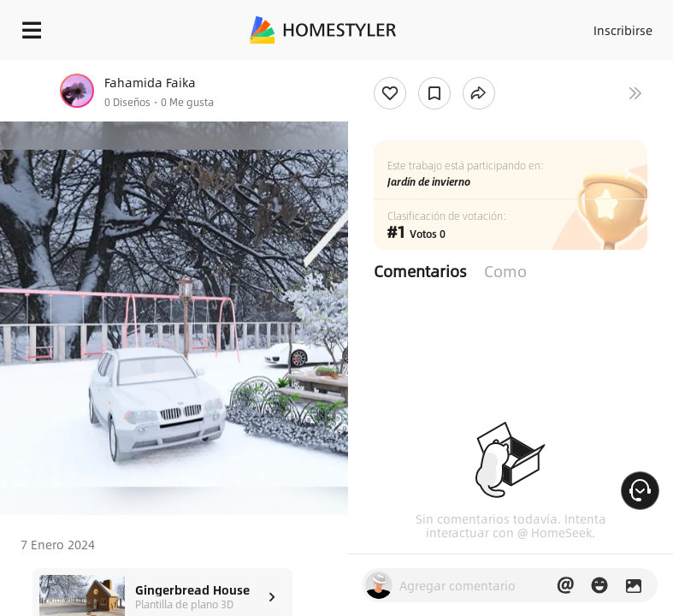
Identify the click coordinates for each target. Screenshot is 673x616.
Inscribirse (623, 30)
